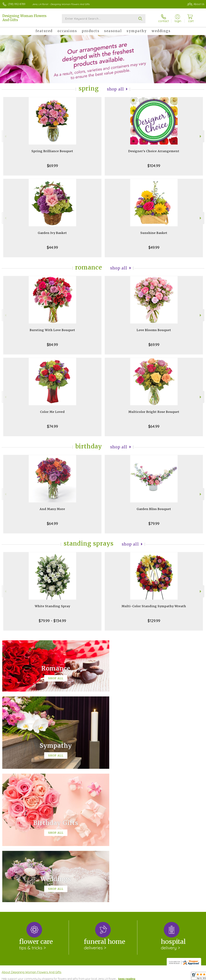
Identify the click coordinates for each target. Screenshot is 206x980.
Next (201, 136)
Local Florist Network (172, 977)
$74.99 (52, 426)
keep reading (127, 845)
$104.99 (154, 166)
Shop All (115, 89)
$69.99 (52, 166)
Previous (5, 136)
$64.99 (154, 426)
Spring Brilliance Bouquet (52, 151)
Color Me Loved (52, 412)
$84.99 (52, 345)
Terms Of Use (130, 977)
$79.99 (154, 523)
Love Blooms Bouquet (154, 330)
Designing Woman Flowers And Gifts (24, 18)
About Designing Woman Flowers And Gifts (31, 839)
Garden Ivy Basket (52, 233)
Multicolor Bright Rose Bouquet (154, 412)
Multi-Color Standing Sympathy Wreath (154, 606)
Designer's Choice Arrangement (154, 151)
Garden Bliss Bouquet (154, 509)
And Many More (52, 509)
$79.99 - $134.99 (52, 621)
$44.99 (52, 247)
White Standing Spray (52, 606)
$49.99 (154, 247)
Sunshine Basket (154, 233)
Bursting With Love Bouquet (52, 330)
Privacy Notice (149, 977)
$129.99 (154, 621)
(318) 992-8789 (17, 4)
